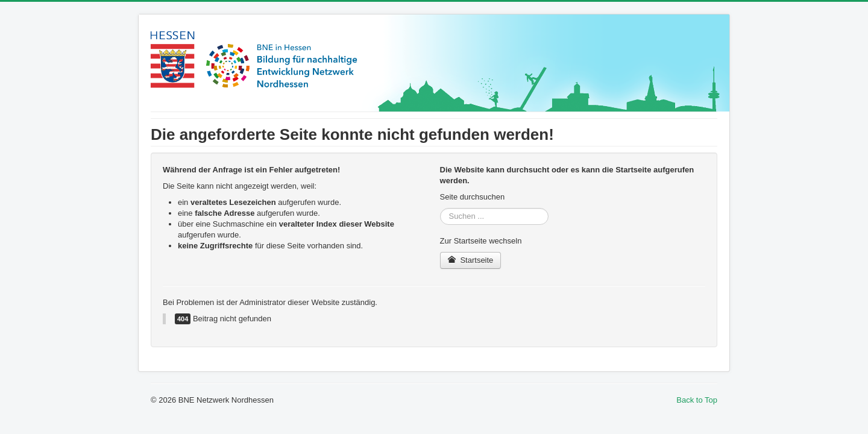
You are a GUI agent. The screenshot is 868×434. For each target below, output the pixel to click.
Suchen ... (440, 208)
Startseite (471, 260)
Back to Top (697, 400)
